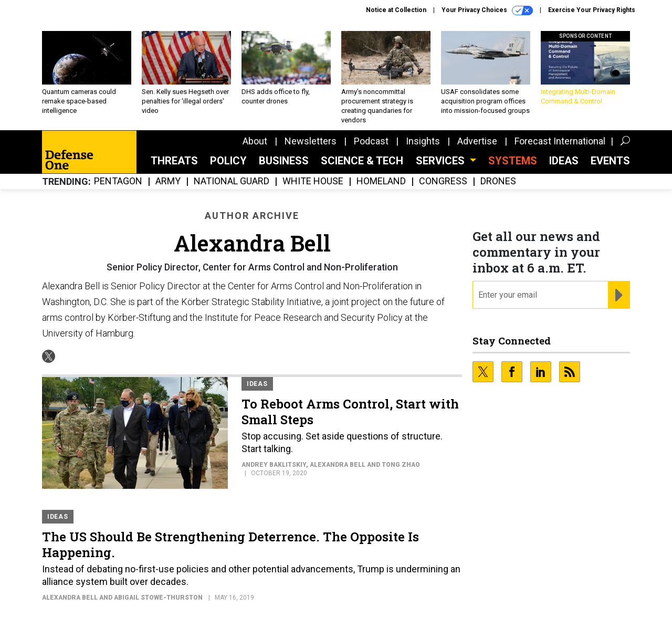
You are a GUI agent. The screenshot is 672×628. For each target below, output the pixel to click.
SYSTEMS (513, 161)
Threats (174, 161)
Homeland (381, 181)
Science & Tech (362, 161)
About (255, 141)
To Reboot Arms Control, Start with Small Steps (350, 412)
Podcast (371, 141)
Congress (443, 181)
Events (610, 161)
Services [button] (442, 161)
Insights (423, 141)
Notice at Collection (396, 10)
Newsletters (311, 141)
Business (284, 161)
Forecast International (560, 141)
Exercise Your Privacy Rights (592, 10)
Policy (228, 161)
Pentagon (118, 181)
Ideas (564, 161)
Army (168, 181)
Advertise (477, 141)
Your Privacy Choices (487, 11)
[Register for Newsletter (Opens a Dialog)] (619, 295)
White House (313, 181)
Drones (498, 181)
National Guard (232, 181)
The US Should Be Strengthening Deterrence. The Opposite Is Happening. (230, 545)
